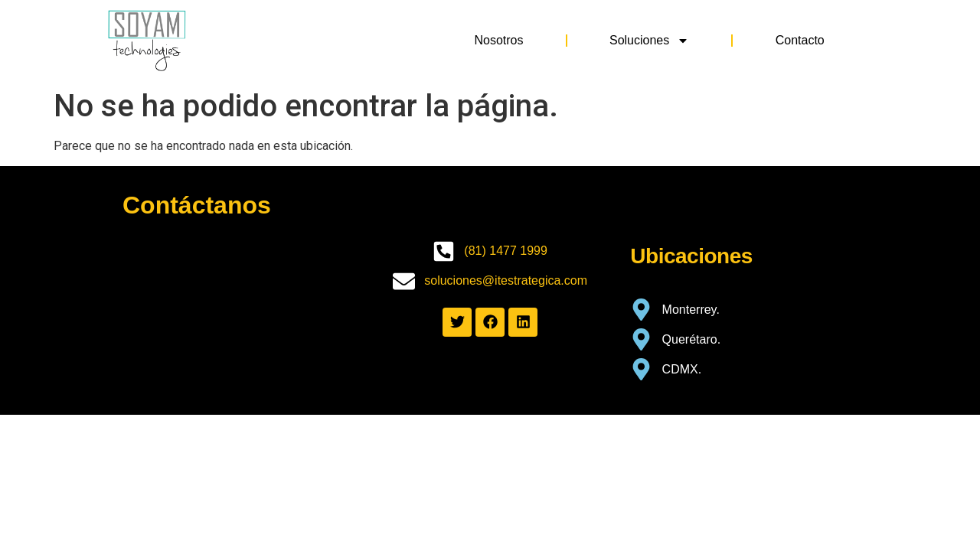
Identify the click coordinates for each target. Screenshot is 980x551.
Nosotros (498, 40)
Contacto (800, 40)
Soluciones (649, 41)
